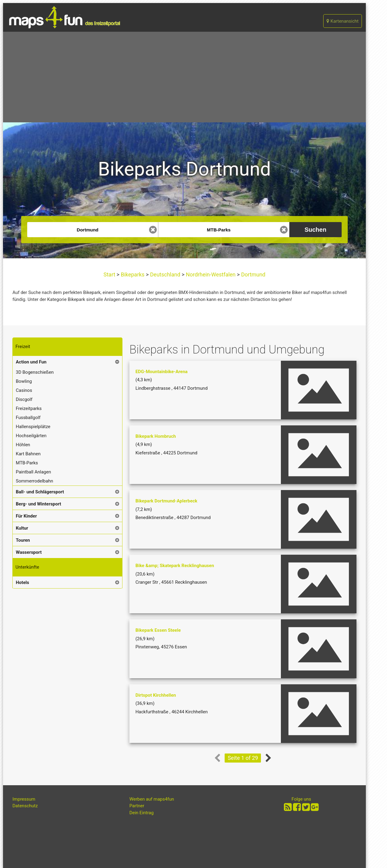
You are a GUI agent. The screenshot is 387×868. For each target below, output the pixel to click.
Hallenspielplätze (33, 427)
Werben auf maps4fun (152, 799)
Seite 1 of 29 (243, 758)
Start (110, 274)
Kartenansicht (343, 21)
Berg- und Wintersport (38, 504)
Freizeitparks (29, 408)
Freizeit (23, 347)
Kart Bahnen (28, 454)
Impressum (24, 799)
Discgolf (24, 399)
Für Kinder (26, 516)
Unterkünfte (27, 567)
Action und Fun (31, 362)
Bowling (24, 381)
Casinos (24, 390)
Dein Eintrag (141, 813)
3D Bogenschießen (35, 372)
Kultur (22, 528)
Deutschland (165, 274)
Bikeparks (133, 274)
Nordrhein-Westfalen (211, 274)
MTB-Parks (27, 463)
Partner (137, 806)
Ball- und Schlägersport (40, 492)
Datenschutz (25, 806)
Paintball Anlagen (33, 472)
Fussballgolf (28, 418)
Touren (23, 540)
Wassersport (29, 552)
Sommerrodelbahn (34, 481)
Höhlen (23, 445)
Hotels (22, 582)
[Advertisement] (184, 77)
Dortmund (253, 274)
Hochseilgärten (31, 436)
